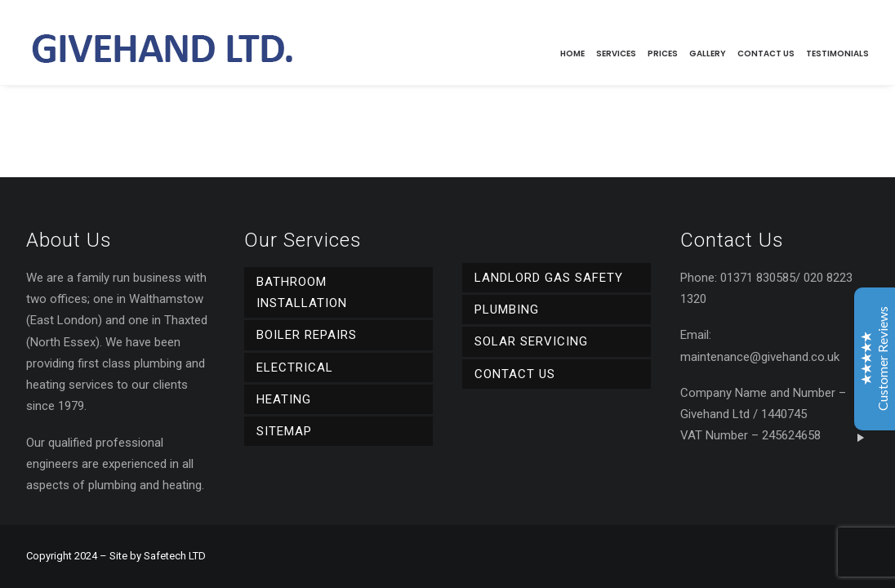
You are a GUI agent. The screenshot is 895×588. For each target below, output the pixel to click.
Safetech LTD (175, 556)
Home (572, 53)
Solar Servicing (531, 341)
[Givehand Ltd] (161, 42)
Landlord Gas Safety (549, 278)
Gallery (708, 53)
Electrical (295, 367)
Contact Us (766, 53)
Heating (284, 399)
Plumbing (507, 310)
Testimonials (837, 53)
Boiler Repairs (307, 335)
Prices (663, 53)
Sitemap (284, 431)
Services (616, 53)
